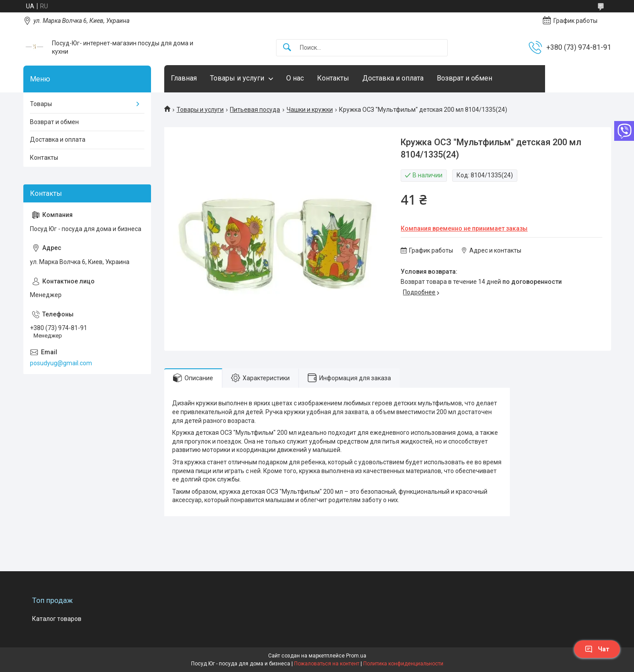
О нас (295, 78)
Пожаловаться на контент (327, 664)
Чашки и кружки (310, 110)
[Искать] (287, 48)
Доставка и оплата (393, 78)
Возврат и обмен (464, 78)
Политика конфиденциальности (403, 664)
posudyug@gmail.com (61, 363)
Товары (41, 104)
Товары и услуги (237, 78)
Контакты (333, 78)
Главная (184, 78)
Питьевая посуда (255, 110)
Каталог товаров (57, 619)
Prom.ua (356, 656)
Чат (597, 649)
